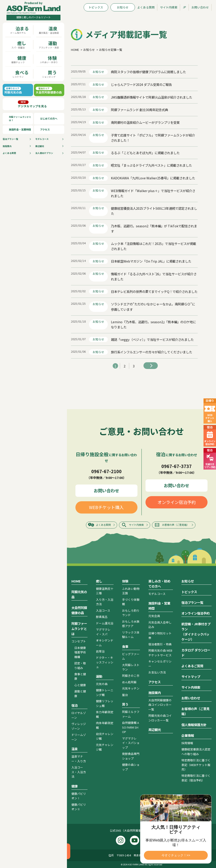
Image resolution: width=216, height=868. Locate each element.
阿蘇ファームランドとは (79, 629)
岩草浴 (100, 651)
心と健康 (80, 685)
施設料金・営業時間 (20, 129)
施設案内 (7, 146)
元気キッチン (131, 688)
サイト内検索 (169, 7)
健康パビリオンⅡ (79, 807)
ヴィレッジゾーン (79, 726)
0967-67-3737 (177, 466)
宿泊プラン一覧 (192, 602)
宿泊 (75, 705)
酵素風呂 (102, 617)
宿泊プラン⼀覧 (10, 139)
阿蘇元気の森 (79, 594)
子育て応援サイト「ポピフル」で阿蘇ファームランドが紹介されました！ (153, 138)
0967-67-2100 (106, 471)
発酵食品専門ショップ (131, 756)
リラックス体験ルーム (131, 635)
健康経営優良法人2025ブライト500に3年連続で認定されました (154, 211)
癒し (99, 581)
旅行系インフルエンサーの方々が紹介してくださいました (152, 352)
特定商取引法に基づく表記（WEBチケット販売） (196, 765)
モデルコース (42, 139)
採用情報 (187, 743)
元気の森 (102, 684)
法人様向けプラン (44, 153)
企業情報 (188, 735)
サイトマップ (191, 676)
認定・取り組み (80, 665)
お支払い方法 (157, 672)
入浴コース (103, 610)
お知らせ (123, 7)
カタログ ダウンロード (196, 653)
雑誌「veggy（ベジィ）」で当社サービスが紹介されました (152, 339)
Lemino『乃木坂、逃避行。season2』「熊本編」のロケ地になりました (153, 324)
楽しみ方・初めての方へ (159, 584)
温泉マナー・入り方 (79, 759)
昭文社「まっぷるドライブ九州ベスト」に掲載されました (151, 165)
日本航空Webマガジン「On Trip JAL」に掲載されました (151, 261)
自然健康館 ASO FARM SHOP (131, 727)
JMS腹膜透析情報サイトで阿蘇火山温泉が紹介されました (152, 97)
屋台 (125, 695)
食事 (125, 646)
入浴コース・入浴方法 (79, 772)
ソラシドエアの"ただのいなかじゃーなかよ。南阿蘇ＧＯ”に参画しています (153, 307)
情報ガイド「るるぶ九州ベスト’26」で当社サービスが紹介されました (154, 276)
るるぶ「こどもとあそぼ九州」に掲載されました (145, 153)
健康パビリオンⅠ (79, 796)
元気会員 (154, 616)
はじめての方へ (49, 118)
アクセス (45, 129)
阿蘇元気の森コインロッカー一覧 (160, 718)
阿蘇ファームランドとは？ (20, 119)
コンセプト (79, 641)
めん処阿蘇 (129, 682)
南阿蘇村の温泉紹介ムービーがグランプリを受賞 (145, 122)
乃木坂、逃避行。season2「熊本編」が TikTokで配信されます (154, 228)
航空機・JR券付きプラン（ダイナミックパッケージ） (196, 632)
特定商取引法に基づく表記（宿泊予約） (196, 778)
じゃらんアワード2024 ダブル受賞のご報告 (141, 84)
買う (125, 704)
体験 (125, 581)
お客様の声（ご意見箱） (175, 525)
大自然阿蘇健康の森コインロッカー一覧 (160, 705)
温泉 (75, 749)
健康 (75, 786)
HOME (76, 581)
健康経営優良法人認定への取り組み (196, 751)
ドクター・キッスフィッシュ (105, 662)
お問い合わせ (200, 7)
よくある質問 (9, 153)
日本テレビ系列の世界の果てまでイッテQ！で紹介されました (154, 291)
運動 (99, 676)
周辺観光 (40, 146)
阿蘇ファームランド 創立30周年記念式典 (139, 110)
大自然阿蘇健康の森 (79, 610)
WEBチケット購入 (106, 507)
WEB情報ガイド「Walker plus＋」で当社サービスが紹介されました (153, 193)
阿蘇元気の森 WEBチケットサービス (160, 653)
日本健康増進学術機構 (80, 652)
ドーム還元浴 (105, 623)
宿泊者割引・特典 (160, 644)
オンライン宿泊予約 (177, 502)
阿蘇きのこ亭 (131, 676)
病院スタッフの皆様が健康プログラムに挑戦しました (148, 72)
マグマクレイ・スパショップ (131, 743)
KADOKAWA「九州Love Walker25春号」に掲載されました (153, 178)
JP (184, 7)
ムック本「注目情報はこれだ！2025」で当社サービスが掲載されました (154, 246)
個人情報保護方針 (194, 725)
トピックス (96, 7)
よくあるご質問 (192, 666)
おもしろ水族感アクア (131, 624)
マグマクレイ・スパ (103, 632)
